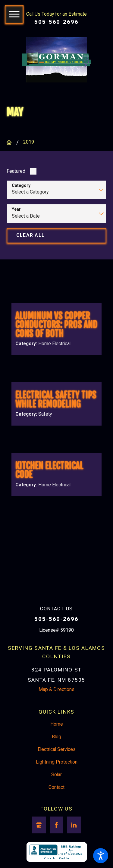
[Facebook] (56, 825)
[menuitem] (56, 724)
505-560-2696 (56, 22)
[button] (101, 856)
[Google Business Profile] (39, 825)
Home (57, 724)
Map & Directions (56, 690)
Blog (56, 737)
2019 (29, 142)
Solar (56, 775)
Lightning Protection (57, 762)
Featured (16, 171)
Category (21, 185)
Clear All (30, 235)
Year (16, 209)
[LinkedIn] (74, 825)
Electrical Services (57, 749)
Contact (56, 787)
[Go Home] (11, 142)
